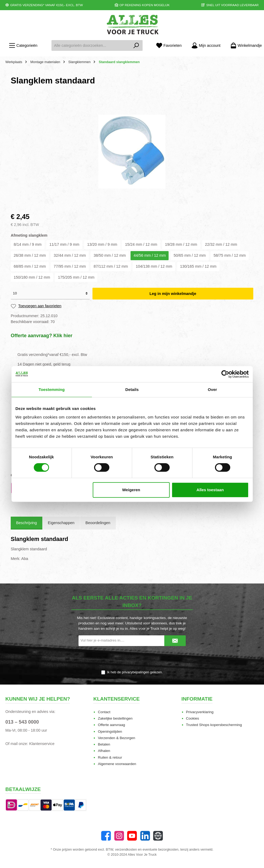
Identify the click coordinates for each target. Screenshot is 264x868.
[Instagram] (119, 836)
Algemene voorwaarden (117, 764)
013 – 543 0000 (22, 722)
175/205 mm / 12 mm (76, 277)
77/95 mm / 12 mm (70, 266)
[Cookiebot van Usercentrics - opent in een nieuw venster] (225, 374)
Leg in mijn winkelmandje (173, 294)
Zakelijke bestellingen (115, 718)
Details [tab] (132, 389)
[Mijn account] (206, 46)
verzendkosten (126, 850)
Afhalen (104, 751)
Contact (104, 712)
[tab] (27, 523)
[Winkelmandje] (244, 46)
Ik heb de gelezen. (135, 672)
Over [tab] (212, 389)
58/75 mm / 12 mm (230, 255)
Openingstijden (110, 731)
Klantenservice (42, 744)
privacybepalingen (136, 672)
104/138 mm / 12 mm (154, 266)
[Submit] (175, 641)
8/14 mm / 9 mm (28, 244)
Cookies (193, 718)
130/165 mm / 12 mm (198, 266)
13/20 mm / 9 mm (102, 244)
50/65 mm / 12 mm (190, 255)
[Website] (158, 836)
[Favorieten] (169, 46)
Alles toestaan (210, 490)
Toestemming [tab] (52, 389)
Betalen (104, 744)
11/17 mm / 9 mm (64, 244)
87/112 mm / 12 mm (111, 266)
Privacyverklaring (200, 712)
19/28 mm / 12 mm (181, 244)
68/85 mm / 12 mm (30, 266)
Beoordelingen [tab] (98, 523)
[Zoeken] (136, 45)
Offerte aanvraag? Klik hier (42, 336)
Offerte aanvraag (111, 725)
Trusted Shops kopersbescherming (214, 725)
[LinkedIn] (145, 836)
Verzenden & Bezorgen (116, 738)
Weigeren (131, 490)
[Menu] (23, 46)
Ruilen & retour (110, 757)
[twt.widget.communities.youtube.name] (132, 836)
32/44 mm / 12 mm (70, 255)
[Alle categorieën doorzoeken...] (91, 45)
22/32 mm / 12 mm (221, 244)
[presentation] (132, 658)
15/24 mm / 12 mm (141, 244)
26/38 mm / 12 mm (30, 255)
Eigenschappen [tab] (61, 523)
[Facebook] (106, 836)
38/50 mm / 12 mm (110, 255)
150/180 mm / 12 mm (32, 277)
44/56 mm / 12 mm (150, 255)
